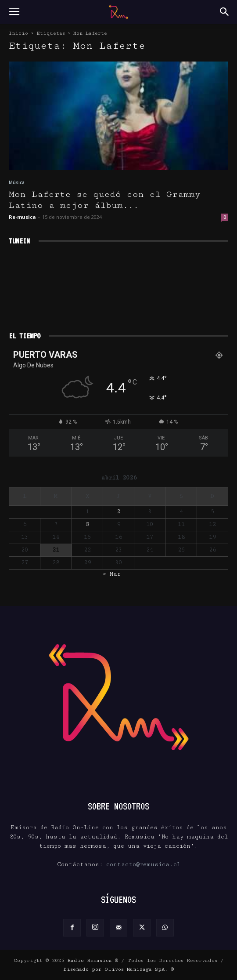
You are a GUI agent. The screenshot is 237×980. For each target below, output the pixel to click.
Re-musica (22, 217)
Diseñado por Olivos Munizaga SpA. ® (118, 969)
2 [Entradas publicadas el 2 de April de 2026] (118, 512)
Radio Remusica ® (93, 960)
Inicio (18, 33)
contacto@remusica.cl (143, 864)
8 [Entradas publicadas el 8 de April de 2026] (87, 524)
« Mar (112, 574)
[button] (14, 12)
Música (17, 182)
